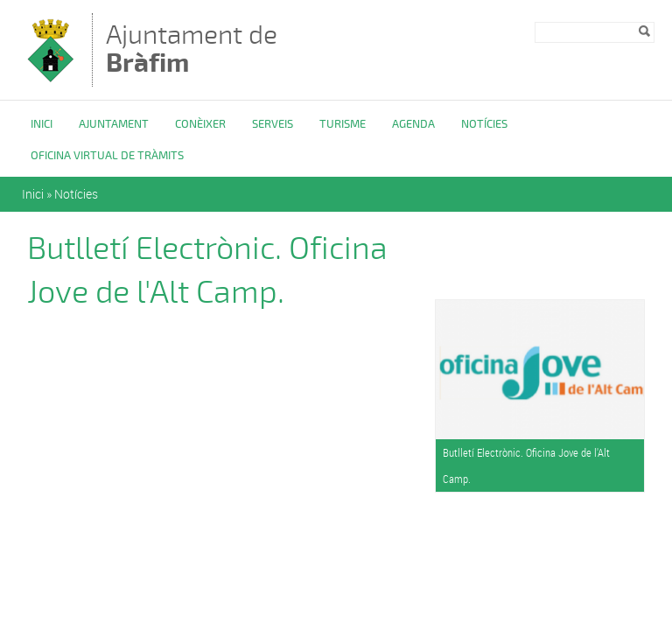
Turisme (343, 124)
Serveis (273, 124)
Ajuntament (114, 124)
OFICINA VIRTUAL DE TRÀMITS (107, 156)
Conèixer (200, 124)
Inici (42, 124)
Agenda (413, 124)
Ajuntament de (192, 49)
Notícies (484, 124)
